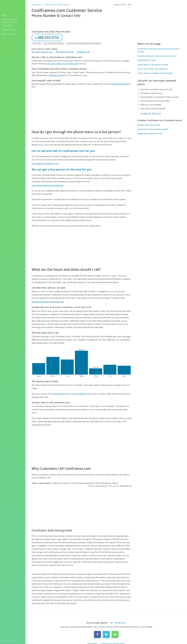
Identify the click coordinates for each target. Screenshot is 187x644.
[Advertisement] (81, 109)
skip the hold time (119, 84)
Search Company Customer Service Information (10, 22)
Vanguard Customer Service (150, 134)
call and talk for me (61, 394)
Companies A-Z (9, 30)
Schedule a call (83, 52)
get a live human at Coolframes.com (63, 64)
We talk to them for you (42, 52)
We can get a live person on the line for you (62, 169)
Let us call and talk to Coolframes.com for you (63, 151)
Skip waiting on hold (65, 52)
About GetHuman (10, 34)
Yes (111, 623)
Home (4, 15)
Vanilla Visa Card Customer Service (153, 129)
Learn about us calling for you (45, 163)
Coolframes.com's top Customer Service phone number (158, 50)
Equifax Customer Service (149, 125)
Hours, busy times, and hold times (153, 69)
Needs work (120, 623)
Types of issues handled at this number (155, 73)
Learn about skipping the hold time (47, 185)
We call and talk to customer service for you (157, 56)
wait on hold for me (81, 394)
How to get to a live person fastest (153, 65)
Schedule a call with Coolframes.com (48, 302)
